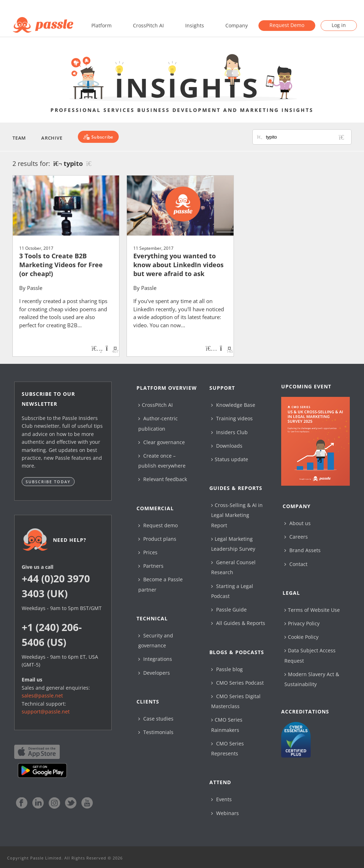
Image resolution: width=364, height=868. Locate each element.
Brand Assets (303, 550)
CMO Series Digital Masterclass (236, 701)
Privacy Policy (302, 623)
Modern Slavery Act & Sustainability (312, 679)
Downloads (227, 446)
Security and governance (156, 640)
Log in (339, 25)
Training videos (232, 418)
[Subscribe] (98, 137)
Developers (154, 673)
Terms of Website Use (312, 610)
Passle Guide (229, 610)
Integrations (155, 659)
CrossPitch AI (148, 25)
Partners (151, 566)
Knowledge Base (233, 405)
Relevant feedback (163, 479)
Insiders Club (229, 432)
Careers (296, 537)
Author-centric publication (158, 423)
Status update (230, 459)
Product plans (157, 539)
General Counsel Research (233, 567)
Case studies (156, 719)
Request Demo (287, 25)
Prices (148, 552)
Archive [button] (52, 138)
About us (298, 523)
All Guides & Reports (238, 623)
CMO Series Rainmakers (227, 725)
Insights (195, 25)
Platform (101, 25)
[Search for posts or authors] (306, 137)
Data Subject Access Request (310, 655)
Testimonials (156, 732)
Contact (296, 564)
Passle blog (227, 669)
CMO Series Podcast (237, 683)
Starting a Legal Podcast (232, 591)
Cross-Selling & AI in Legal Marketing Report (237, 515)
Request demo (158, 525)
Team (19, 138)
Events (221, 799)
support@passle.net (46, 711)
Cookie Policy (301, 637)
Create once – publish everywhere (162, 461)
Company (237, 25)
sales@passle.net (42, 696)
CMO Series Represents (227, 748)
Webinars (225, 813)
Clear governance (162, 442)
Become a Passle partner (160, 584)
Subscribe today (48, 482)
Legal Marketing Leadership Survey (233, 544)
